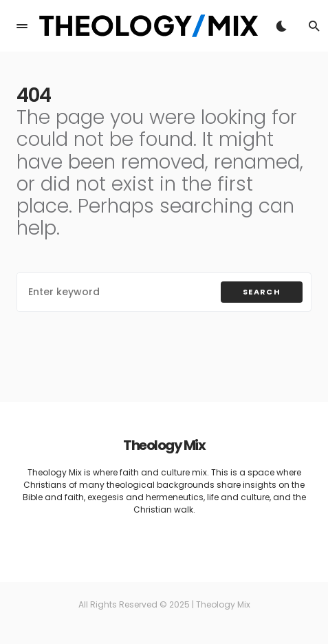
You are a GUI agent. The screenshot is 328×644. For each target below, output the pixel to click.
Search (262, 292)
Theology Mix (164, 445)
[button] (22, 26)
